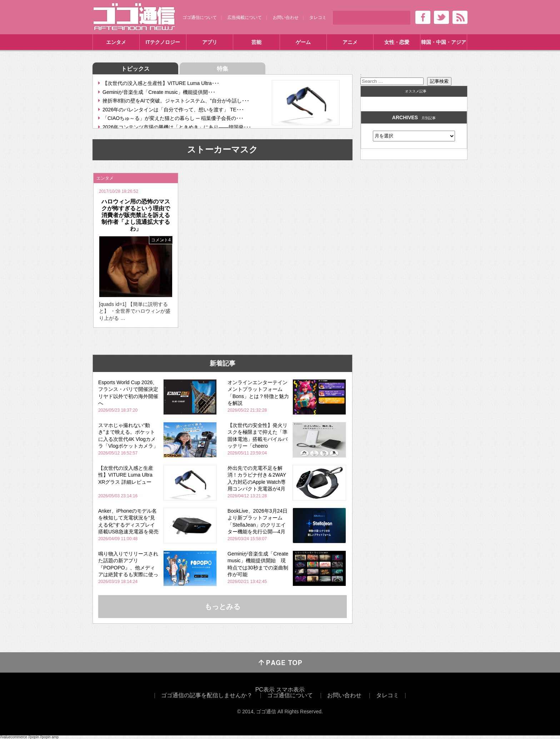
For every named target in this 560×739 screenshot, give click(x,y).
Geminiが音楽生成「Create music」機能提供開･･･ (159, 92)
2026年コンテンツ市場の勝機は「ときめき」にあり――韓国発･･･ (177, 127)
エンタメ (116, 42)
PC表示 (265, 690)
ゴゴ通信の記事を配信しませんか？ (207, 695)
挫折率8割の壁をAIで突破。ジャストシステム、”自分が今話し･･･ (176, 101)
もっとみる (222, 607)
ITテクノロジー (163, 42)
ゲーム (303, 42)
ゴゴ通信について (200, 17)
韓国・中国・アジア (444, 42)
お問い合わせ (286, 17)
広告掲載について (245, 17)
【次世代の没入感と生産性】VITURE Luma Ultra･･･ (161, 83)
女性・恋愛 (397, 42)
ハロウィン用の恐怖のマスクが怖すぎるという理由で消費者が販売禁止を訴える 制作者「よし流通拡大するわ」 (139, 215)
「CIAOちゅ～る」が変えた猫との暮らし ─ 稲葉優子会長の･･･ (173, 118)
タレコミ (318, 17)
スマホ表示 (290, 690)
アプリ (210, 42)
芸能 (256, 42)
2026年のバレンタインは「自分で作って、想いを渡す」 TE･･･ (173, 110)
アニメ (350, 42)
